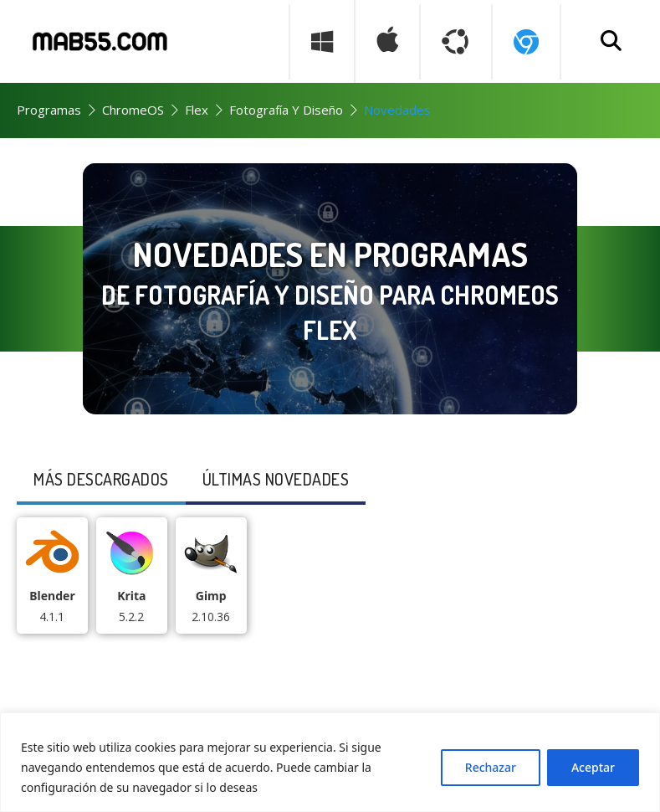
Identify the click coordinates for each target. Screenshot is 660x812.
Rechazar (491, 767)
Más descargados (101, 479)
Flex (197, 110)
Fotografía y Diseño (286, 110)
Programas (49, 110)
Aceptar (593, 767)
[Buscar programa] (611, 42)
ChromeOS (133, 110)
